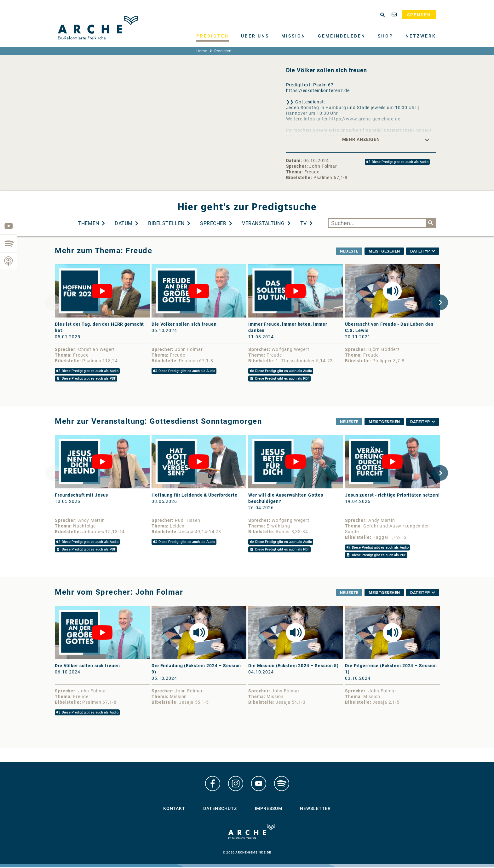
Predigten (213, 36)
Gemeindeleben (342, 36)
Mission (293, 36)
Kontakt (174, 811)
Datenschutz (220, 811)
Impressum (269, 811)
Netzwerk (421, 36)
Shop (385, 36)
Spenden (419, 15)
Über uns (255, 36)
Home (202, 51)
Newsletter (315, 811)
